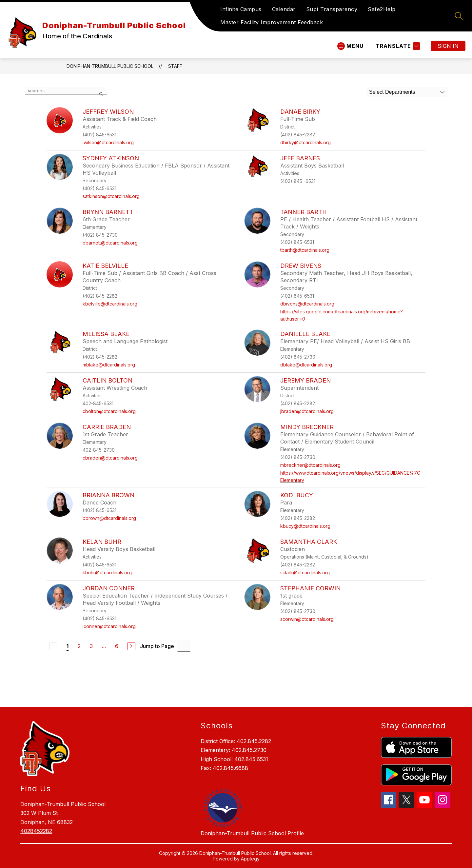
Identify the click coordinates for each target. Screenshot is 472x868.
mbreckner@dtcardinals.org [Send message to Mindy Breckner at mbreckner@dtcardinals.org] (310, 465)
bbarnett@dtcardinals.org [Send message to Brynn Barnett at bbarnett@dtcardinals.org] (110, 243)
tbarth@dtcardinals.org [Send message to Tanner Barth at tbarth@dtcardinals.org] (305, 250)
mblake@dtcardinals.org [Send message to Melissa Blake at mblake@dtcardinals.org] (109, 365)
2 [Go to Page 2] (79, 646)
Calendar (284, 9)
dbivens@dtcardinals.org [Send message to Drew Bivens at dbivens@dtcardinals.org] (307, 304)
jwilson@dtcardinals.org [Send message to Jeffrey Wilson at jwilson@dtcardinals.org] (108, 142)
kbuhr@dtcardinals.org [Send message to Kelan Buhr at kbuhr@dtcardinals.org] (107, 572)
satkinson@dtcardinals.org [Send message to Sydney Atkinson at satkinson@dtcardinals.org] (111, 196)
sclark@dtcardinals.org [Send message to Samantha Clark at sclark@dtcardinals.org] (305, 572)
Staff (175, 66)
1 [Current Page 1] (68, 646)
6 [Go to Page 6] (117, 646)
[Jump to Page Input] (184, 646)
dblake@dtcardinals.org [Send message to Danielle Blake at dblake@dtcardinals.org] (306, 365)
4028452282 (36, 831)
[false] (66, 91)
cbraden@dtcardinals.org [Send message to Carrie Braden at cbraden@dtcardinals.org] (110, 458)
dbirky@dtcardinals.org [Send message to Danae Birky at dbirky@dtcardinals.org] (305, 142)
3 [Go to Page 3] (91, 646)
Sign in (448, 46)
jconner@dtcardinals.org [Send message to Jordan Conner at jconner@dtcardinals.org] (109, 626)
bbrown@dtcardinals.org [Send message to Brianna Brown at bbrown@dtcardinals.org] (109, 518)
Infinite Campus (241, 9)
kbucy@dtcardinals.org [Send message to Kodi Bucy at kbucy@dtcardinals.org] (305, 526)
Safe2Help (382, 9)
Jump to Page (157, 646)
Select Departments (392, 92)
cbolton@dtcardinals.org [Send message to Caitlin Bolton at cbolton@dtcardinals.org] (109, 411)
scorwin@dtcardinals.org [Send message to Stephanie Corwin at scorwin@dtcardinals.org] (307, 619)
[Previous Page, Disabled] (53, 646)
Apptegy (250, 859)
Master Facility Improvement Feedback (272, 22)
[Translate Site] (397, 46)
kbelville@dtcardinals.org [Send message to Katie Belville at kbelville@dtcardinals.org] (110, 304)
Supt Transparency (332, 9)
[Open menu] (350, 46)
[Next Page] (131, 646)
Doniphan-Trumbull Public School (110, 66)
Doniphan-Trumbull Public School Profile (252, 833)
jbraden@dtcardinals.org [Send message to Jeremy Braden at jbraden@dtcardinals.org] (307, 411)
